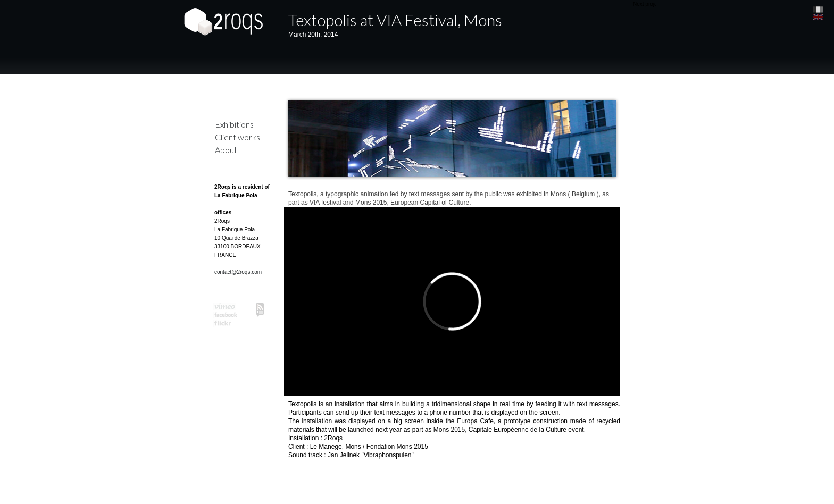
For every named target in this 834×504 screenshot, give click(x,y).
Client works (237, 137)
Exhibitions (234, 124)
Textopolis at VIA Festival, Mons (395, 20)
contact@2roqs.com (238, 272)
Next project (647, 4)
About (226, 150)
